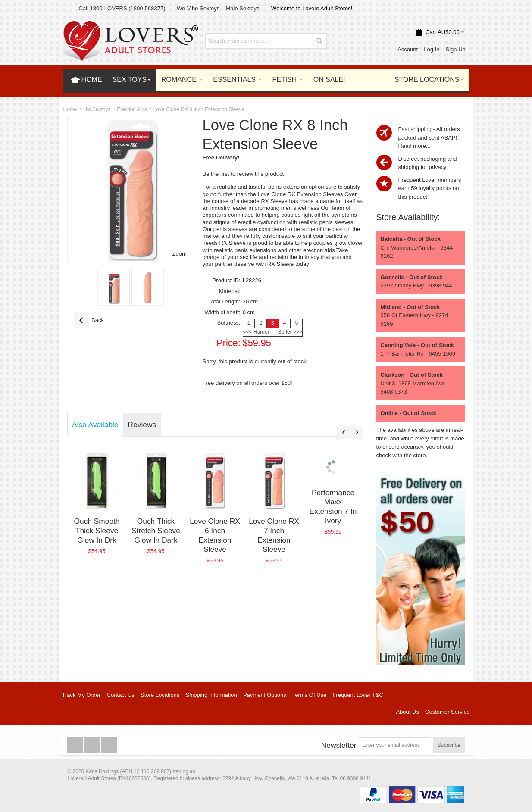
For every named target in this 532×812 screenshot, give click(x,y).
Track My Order (81, 695)
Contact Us (121, 695)
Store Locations (160, 695)
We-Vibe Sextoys (198, 8)
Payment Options (265, 695)
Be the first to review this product (243, 174)
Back (89, 320)
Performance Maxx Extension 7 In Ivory (333, 507)
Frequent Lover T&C (358, 695)
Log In (432, 49)
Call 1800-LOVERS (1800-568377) (122, 8)
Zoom (180, 254)
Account (408, 49)
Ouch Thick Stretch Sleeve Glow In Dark (156, 530)
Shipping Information (211, 695)
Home (70, 109)
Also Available (95, 425)
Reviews (142, 425)
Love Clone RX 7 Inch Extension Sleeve (274, 535)
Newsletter (339, 745)
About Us (407, 712)
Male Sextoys (242, 8)
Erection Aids (132, 109)
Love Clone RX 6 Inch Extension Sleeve (215, 535)
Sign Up (456, 49)
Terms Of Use (309, 695)
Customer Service (447, 712)
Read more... (415, 146)
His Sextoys (97, 109)
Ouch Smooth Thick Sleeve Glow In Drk (97, 530)
